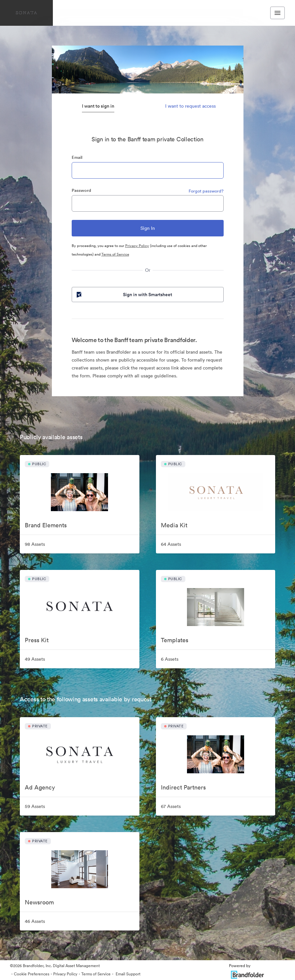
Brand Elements (46, 525)
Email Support (128, 974)
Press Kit (37, 640)
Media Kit (174, 525)
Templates (175, 640)
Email (77, 157)
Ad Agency (40, 787)
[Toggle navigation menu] (277, 13)
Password (81, 190)
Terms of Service (115, 254)
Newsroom (39, 902)
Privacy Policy (137, 246)
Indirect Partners (183, 787)
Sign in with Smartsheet (124, 295)
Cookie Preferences (32, 974)
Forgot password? (206, 191)
